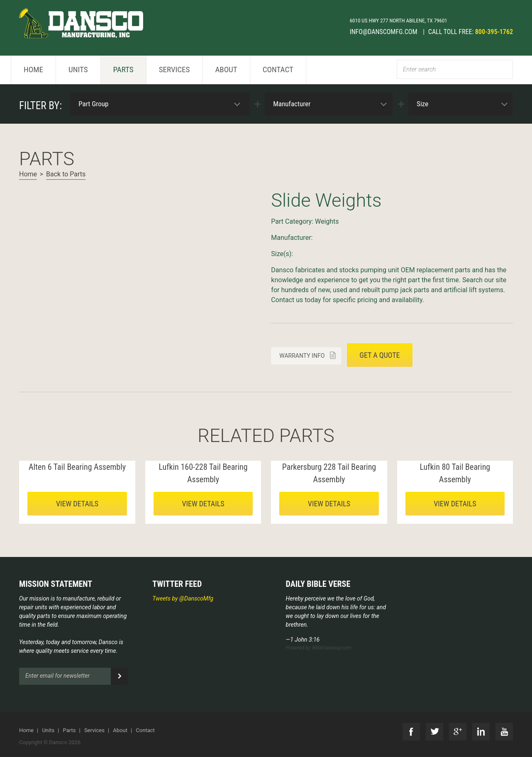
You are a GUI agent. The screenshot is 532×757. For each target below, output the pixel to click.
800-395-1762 (494, 32)
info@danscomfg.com (384, 32)
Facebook (411, 732)
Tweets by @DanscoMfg (183, 598)
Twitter (434, 732)
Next (26, 190)
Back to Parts (66, 174)
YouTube (504, 732)
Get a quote (379, 355)
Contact (278, 70)
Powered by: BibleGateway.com (319, 648)
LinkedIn (481, 732)
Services (174, 70)
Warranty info (302, 356)
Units (78, 70)
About (226, 70)
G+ (458, 732)
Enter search (419, 69)
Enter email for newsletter (57, 676)
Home (33, 70)
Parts (123, 70)
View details (77, 504)
